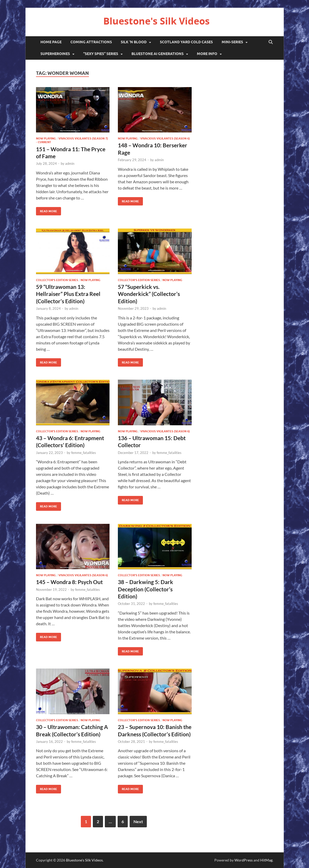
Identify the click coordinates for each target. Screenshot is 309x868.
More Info (207, 54)
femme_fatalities (84, 453)
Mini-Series (232, 42)
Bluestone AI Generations (157, 54)
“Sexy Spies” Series (101, 54)
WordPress (244, 860)
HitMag (266, 860)
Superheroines (55, 54)
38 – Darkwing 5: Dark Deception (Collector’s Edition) (146, 589)
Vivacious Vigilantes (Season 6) (165, 138)
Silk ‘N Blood (134, 42)
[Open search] (271, 42)
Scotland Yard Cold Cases (186, 42)
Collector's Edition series (57, 280)
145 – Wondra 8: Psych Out (69, 582)
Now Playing (46, 138)
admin (70, 163)
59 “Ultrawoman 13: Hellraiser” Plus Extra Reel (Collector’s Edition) (68, 294)
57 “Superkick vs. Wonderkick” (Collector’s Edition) (149, 294)
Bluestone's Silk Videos (156, 21)
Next (138, 821)
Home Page (51, 42)
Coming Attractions (91, 42)
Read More (47, 210)
